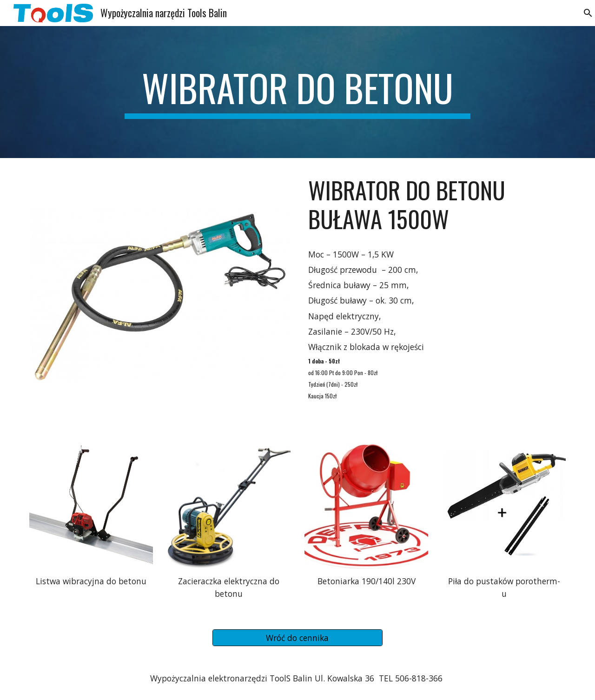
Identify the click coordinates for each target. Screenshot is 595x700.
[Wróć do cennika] (297, 638)
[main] (297, 92)
